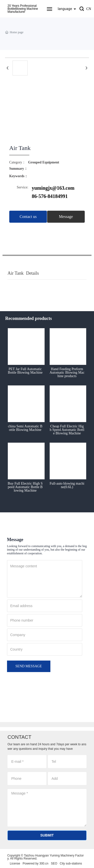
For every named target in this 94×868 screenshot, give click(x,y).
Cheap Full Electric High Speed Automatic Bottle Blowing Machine (67, 430)
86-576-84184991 (50, 196)
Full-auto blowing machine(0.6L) (67, 485)
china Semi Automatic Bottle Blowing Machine (25, 428)
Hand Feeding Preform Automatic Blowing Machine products (67, 373)
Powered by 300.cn (35, 864)
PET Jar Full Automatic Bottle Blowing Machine (25, 371)
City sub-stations (71, 864)
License (15, 864)
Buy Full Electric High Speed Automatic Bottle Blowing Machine (25, 487)
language (65, 9)
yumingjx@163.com (53, 188)
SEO (54, 864)
